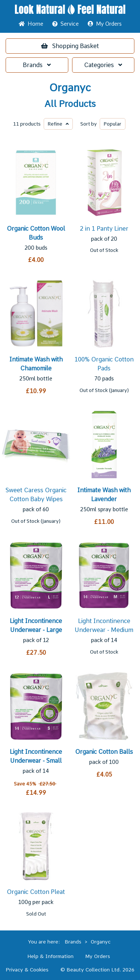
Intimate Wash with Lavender (104, 495)
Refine (58, 124)
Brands (37, 65)
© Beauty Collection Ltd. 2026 (97, 970)
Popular (113, 124)
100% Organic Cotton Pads (104, 364)
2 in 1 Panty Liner (104, 229)
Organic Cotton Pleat (36, 892)
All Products (70, 104)
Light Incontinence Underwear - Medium (104, 625)
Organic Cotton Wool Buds (36, 233)
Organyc (70, 88)
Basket (70, 46)
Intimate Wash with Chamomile (36, 364)
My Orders (105, 24)
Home (31, 24)
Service (66, 24)
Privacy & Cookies (27, 970)
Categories (103, 65)
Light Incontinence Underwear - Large (36, 625)
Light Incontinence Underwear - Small (36, 756)
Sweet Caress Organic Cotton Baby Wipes (36, 495)
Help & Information (50, 956)
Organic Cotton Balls (104, 752)
